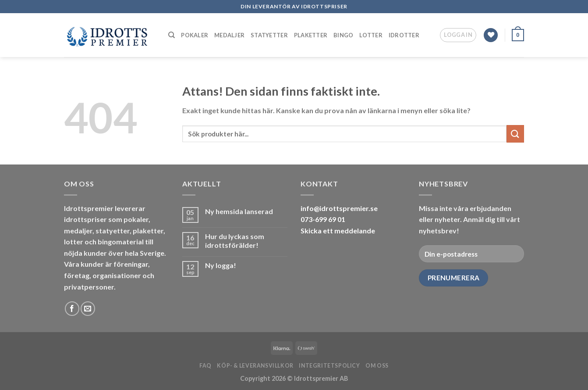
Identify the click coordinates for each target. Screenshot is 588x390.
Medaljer (229, 35)
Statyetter (269, 35)
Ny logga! (221, 265)
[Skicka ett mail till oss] (88, 309)
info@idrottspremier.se (339, 208)
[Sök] (172, 35)
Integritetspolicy (329, 366)
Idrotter (404, 35)
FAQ (205, 366)
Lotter (371, 35)
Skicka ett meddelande (338, 231)
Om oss (377, 366)
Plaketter (311, 35)
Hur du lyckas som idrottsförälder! (235, 240)
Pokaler (195, 35)
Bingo (343, 35)
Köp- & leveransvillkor (255, 366)
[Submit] (515, 134)
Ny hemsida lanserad (239, 211)
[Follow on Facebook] (72, 309)
